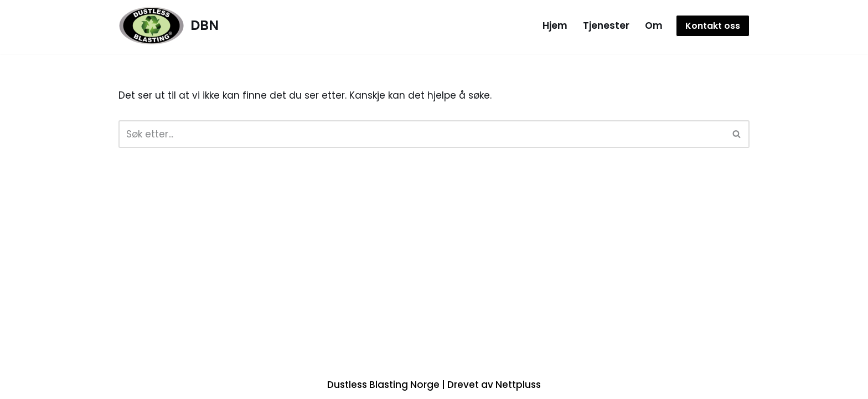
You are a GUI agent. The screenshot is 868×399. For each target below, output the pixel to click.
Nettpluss (518, 385)
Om (654, 25)
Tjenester (606, 25)
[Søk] (422, 134)
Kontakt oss (713, 26)
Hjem (555, 25)
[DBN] (169, 26)
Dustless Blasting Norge (383, 385)
